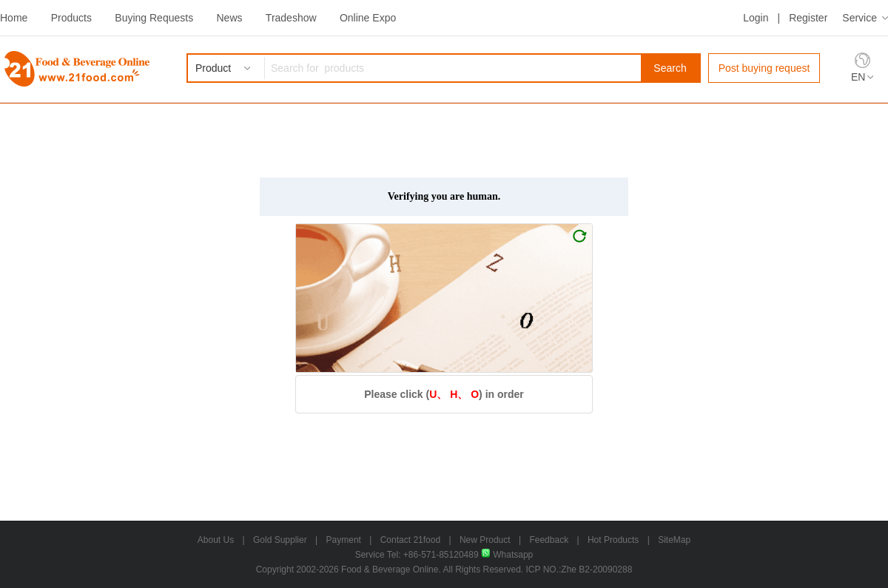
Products (71, 18)
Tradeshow (291, 18)
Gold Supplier (280, 540)
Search (670, 68)
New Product (485, 540)
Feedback (549, 540)
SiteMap (674, 540)
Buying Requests (154, 18)
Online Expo (368, 18)
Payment (344, 540)
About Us (216, 540)
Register (808, 18)
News (229, 18)
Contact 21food (410, 540)
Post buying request (764, 68)
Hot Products (613, 540)
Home (14, 18)
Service (860, 18)
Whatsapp (507, 555)
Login (756, 18)
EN (858, 77)
